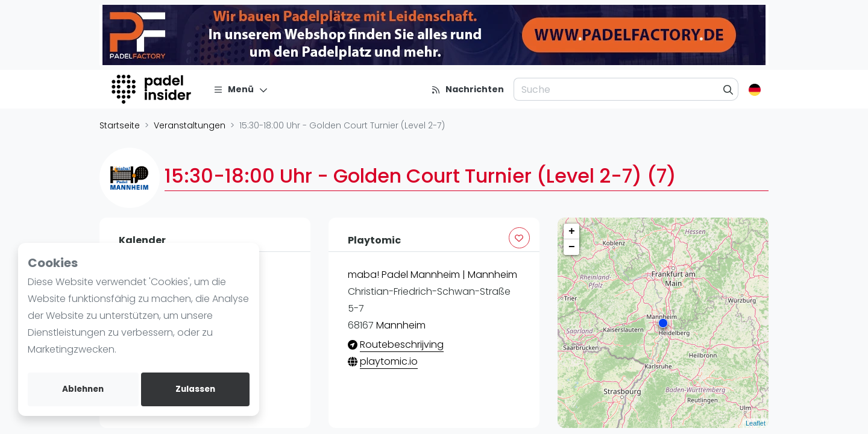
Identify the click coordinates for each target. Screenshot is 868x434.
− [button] (572, 247)
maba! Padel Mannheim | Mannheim (432, 275)
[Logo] (153, 89)
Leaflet (756, 423)
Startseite (120, 125)
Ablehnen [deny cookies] (83, 389)
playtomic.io (389, 361)
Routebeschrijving (402, 344)
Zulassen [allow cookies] (195, 389)
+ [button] (572, 231)
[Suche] (728, 89)
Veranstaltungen (190, 125)
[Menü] (241, 89)
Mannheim (401, 325)
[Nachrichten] (467, 89)
